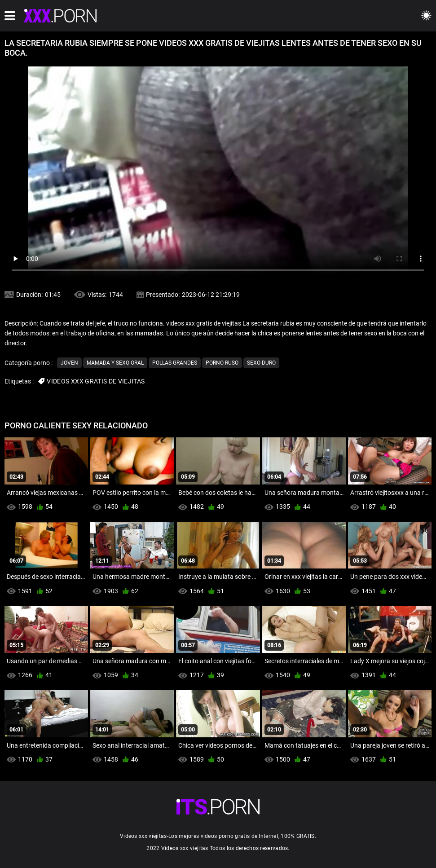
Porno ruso (222, 363)
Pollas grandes (175, 363)
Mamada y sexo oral (115, 363)
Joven (69, 363)
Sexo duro (261, 363)
